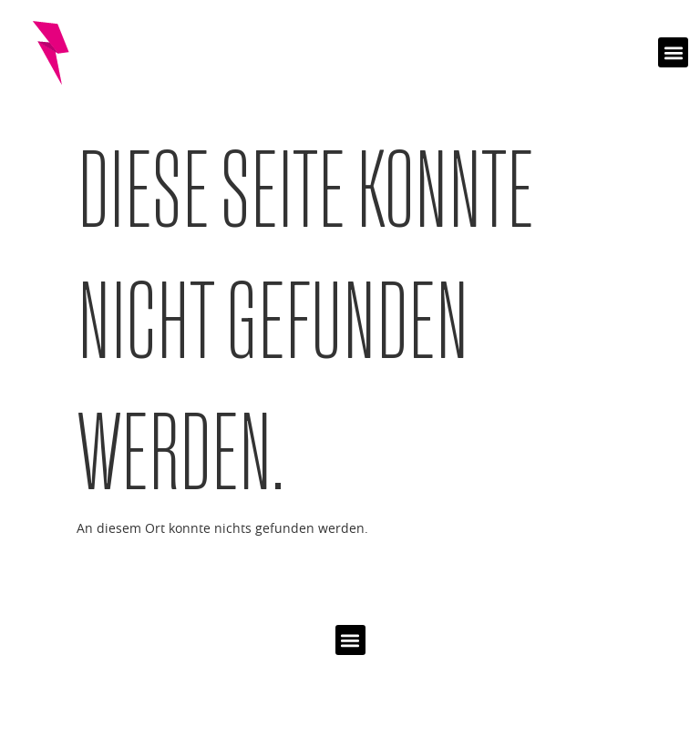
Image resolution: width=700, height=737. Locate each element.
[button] (673, 52)
